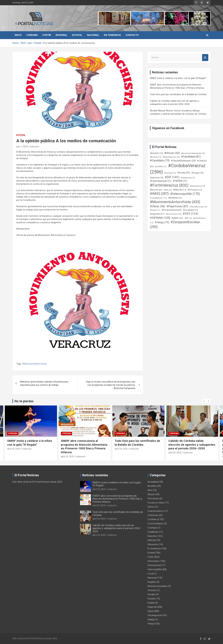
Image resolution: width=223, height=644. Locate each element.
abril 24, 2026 (14, 449)
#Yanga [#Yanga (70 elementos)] (162, 222)
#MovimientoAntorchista (34, 364)
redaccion (34, 147)
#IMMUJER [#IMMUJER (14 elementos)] (180, 190)
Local (150, 574)
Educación (153, 544)
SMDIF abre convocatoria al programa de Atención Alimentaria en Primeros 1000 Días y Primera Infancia (84, 447)
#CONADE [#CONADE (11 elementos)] (161, 167)
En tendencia (112, 35)
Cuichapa (152, 528)
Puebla (151, 603)
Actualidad (153, 482)
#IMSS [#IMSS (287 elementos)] (159, 194)
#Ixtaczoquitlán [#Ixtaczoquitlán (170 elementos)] (185, 194)
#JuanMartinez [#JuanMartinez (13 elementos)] (158, 198)
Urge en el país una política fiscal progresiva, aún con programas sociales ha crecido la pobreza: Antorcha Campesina (111, 385)
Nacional (93, 35)
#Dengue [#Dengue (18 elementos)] (197, 173)
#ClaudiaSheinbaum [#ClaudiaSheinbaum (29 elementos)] (183, 161)
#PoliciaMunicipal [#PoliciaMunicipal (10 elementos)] (198, 207)
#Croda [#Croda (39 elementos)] (184, 173)
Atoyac (151, 494)
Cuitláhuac (153, 532)
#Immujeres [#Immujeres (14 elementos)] (195, 190)
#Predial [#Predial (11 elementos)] (155, 210)
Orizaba (151, 594)
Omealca (152, 590)
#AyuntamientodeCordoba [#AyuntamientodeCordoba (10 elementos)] (193, 153)
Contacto (132, 35)
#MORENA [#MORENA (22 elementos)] (175, 198)
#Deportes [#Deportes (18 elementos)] (157, 178)
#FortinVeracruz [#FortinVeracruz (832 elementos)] (169, 185)
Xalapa (151, 619)
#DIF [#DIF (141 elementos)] (172, 177)
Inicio (18, 35)
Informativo (154, 561)
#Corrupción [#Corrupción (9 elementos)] (170, 173)
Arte (150, 490)
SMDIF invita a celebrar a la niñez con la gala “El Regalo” (178, 78)
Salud (150, 611)
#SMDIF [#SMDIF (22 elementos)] (177, 218)
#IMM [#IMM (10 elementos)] (168, 190)
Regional (61, 35)
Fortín (47, 35)
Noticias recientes (95, 475)
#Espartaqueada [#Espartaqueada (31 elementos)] (161, 181)
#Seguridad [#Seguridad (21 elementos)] (157, 214)
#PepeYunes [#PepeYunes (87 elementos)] (177, 206)
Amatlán (152, 486)
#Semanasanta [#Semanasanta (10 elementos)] (174, 214)
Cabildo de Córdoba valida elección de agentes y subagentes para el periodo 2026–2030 (192, 445)
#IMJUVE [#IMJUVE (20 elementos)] (156, 190)
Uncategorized (155, 615)
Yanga (151, 624)
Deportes (152, 536)
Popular (151, 599)
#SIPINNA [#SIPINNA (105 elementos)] (160, 218)
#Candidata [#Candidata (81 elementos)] (191, 157)
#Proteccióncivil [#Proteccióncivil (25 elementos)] (172, 210)
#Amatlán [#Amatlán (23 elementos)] (157, 153)
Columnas (153, 515)
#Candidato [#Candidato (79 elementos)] (160, 160)
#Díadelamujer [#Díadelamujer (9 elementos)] (188, 178)
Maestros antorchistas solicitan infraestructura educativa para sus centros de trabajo (44, 383)
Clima (150, 507)
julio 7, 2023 (22, 147)
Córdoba (32, 35)
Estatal (77, 35)
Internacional (154, 565)
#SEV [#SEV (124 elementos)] (190, 214)
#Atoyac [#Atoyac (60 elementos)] (172, 153)
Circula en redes (156, 503)
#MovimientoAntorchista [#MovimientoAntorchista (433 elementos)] (175, 202)
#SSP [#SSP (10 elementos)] (188, 218)
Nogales (152, 582)
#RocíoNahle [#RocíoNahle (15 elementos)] (190, 210)
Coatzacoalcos (155, 511)
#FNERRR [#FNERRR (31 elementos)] (180, 181)
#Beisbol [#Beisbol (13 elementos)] (156, 157)
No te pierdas (24, 401)
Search (205, 58)
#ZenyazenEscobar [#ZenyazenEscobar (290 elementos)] (175, 224)
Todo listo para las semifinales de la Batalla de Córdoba (178, 94)
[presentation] (204, 401)
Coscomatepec (155, 524)
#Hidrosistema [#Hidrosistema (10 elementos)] (197, 186)
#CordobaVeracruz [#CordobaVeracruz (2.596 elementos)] (178, 169)
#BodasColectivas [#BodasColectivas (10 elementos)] (171, 157)
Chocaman (153, 498)
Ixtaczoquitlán (155, 569)
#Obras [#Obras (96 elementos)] (157, 206)
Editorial (152, 540)
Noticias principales (157, 586)
